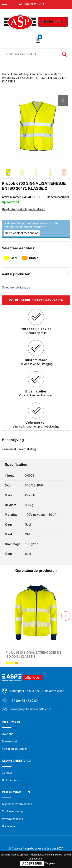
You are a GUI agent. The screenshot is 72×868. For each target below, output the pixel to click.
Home (6, 74)
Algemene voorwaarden (17, 804)
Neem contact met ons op (22, 233)
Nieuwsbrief (10, 741)
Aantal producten (16, 274)
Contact (7, 773)
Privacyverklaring (12, 819)
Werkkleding (21, 74)
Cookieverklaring (12, 812)
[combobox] (30, 54)
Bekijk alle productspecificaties (24, 209)
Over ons (8, 734)
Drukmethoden (11, 780)
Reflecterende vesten (46, 74)
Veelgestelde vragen (15, 749)
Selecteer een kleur (18, 248)
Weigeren (50, 863)
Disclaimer (9, 826)
